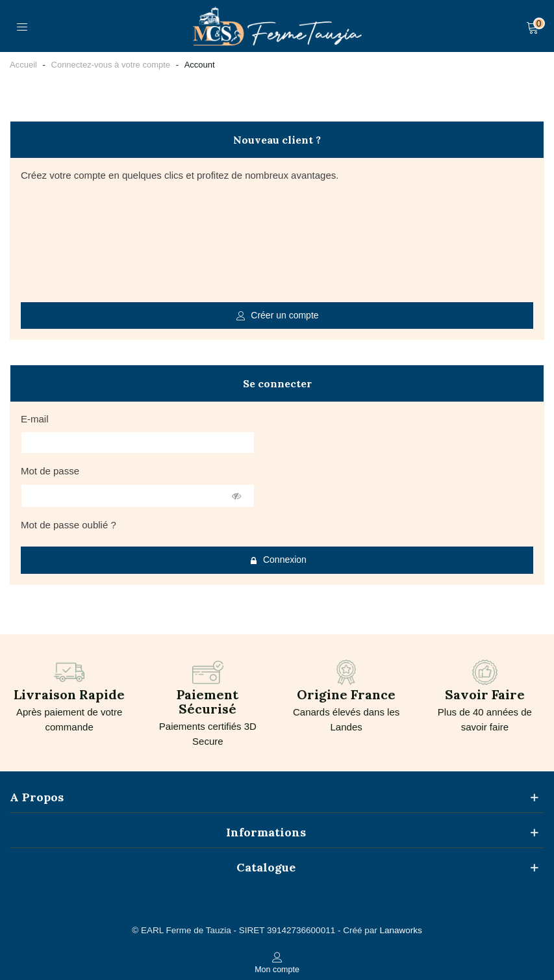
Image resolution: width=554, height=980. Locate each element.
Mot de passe (50, 471)
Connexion (278, 560)
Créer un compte (277, 316)
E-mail (35, 419)
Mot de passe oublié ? (69, 525)
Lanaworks (400, 930)
